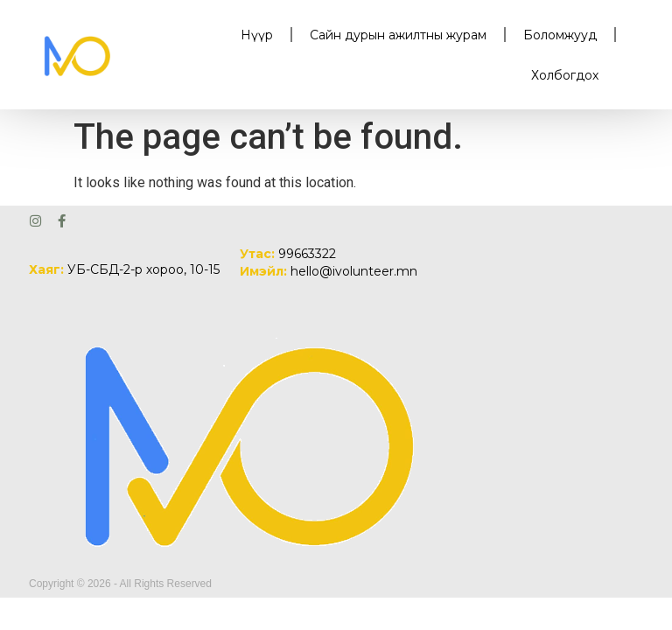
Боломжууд (560, 35)
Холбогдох (565, 75)
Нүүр (257, 35)
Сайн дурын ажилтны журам (398, 35)
